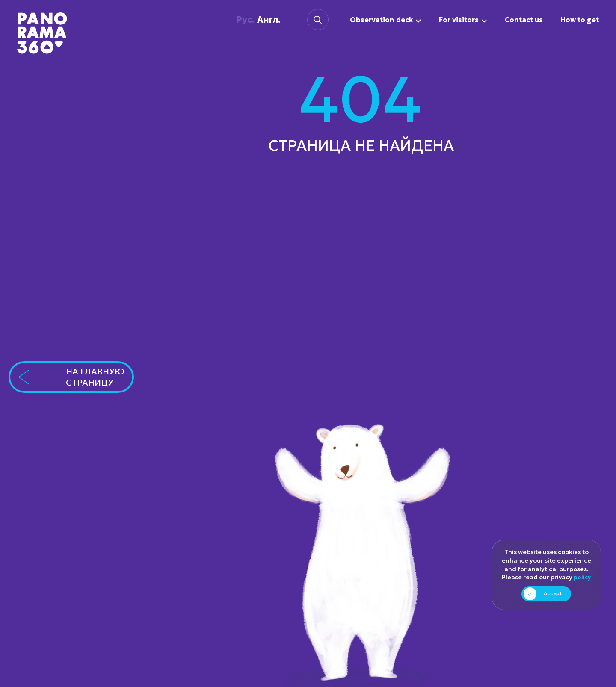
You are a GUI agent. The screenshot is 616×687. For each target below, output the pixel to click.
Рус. (239, 20)
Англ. (255, 20)
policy (582, 578)
